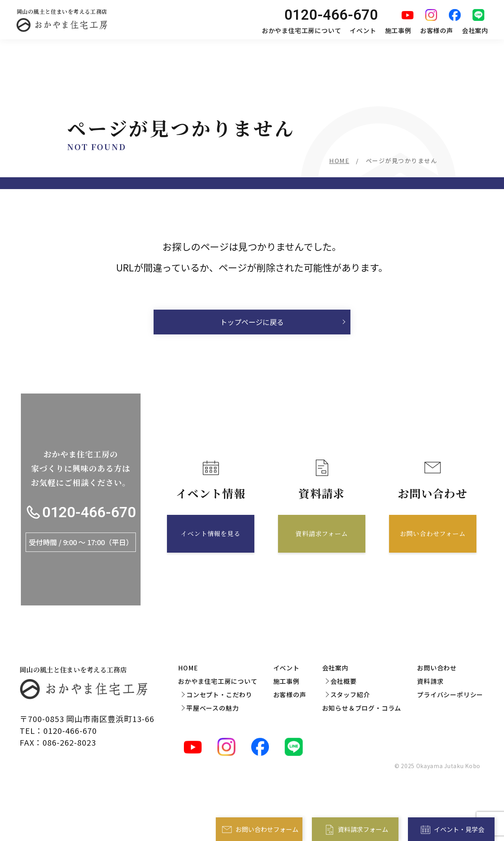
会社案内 (475, 30)
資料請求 (430, 681)
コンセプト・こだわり (219, 694)
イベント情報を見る (210, 534)
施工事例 (398, 30)
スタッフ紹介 (350, 694)
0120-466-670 (89, 512)
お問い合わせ (437, 668)
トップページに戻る (252, 322)
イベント (363, 30)
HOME (339, 161)
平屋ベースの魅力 (212, 708)
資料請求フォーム (363, 829)
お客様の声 (437, 30)
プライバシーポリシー (450, 694)
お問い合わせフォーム (267, 829)
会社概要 (344, 681)
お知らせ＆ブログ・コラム (362, 708)
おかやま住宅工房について (302, 30)
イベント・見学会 (459, 829)
